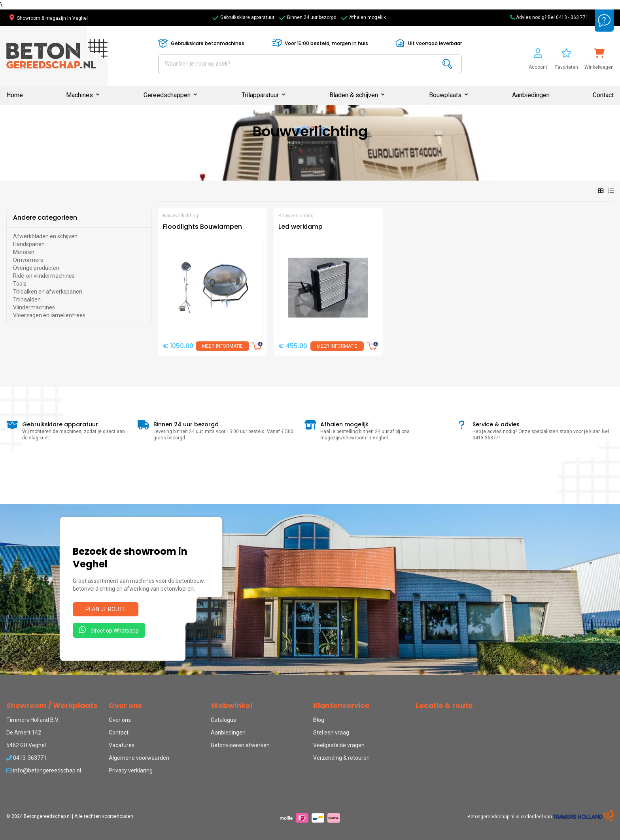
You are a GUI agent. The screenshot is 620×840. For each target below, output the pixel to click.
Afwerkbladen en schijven (45, 236)
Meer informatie (222, 346)
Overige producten (36, 268)
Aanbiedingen (531, 95)
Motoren (24, 252)
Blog (319, 720)
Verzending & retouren (341, 758)
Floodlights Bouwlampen (202, 227)
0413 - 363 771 (572, 17)
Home (15, 95)
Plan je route (106, 609)
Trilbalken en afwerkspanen (48, 292)
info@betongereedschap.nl (44, 770)
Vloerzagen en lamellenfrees (49, 315)
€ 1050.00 (178, 346)
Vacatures (122, 745)
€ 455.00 (293, 346)
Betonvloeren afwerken (240, 745)
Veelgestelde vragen (339, 745)
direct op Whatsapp (109, 630)
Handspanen (29, 244)
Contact (603, 95)
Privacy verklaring (131, 770)
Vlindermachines (34, 307)
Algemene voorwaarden (139, 758)
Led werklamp (301, 227)
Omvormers (28, 260)
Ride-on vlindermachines (44, 276)
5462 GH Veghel (26, 745)
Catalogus (223, 720)
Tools (20, 284)
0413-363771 (26, 758)
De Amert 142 (24, 733)
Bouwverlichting (322, 143)
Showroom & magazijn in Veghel (49, 18)
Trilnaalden (27, 299)
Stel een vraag (331, 733)
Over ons (120, 720)
